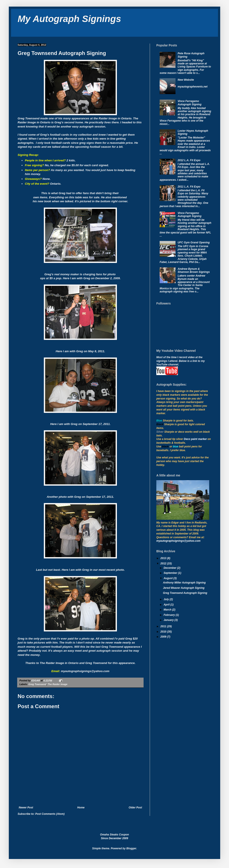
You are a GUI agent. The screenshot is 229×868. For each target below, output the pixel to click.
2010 (164, 632)
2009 (164, 637)
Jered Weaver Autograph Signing (184, 588)
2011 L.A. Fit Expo (189, 187)
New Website (186, 80)
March (168, 610)
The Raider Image (57, 684)
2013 (164, 558)
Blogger (131, 848)
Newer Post (26, 808)
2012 (164, 563)
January (169, 620)
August (169, 578)
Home (81, 808)
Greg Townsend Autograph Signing (185, 593)
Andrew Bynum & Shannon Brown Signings (194, 270)
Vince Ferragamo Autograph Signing (190, 103)
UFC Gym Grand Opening (194, 243)
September (171, 573)
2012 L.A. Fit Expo (189, 160)
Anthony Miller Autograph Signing (184, 583)
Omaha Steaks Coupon (114, 835)
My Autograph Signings (69, 19)
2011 (164, 626)
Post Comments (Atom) (50, 814)
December (170, 568)
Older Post (135, 808)
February (170, 615)
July (167, 599)
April (167, 605)
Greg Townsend (37, 684)
